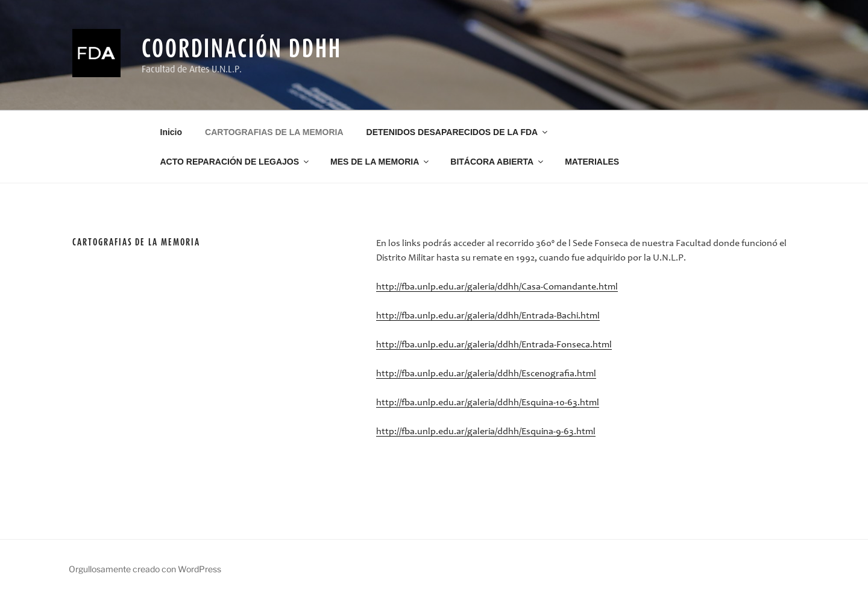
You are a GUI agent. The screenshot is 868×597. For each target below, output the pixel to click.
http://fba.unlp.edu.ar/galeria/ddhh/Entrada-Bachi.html (488, 316)
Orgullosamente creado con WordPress (145, 569)
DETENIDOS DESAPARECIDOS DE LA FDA (458, 132)
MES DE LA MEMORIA (380, 162)
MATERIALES (592, 162)
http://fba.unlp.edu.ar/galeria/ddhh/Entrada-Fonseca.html (494, 345)
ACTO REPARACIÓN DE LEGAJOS (236, 162)
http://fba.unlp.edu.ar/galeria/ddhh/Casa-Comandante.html (497, 287)
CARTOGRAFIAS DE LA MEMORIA (274, 132)
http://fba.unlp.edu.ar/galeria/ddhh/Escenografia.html (486, 374)
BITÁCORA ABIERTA (498, 162)
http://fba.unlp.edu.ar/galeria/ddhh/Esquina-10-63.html (488, 403)
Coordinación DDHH (242, 48)
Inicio (171, 132)
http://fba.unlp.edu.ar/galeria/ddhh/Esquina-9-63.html (486, 432)
